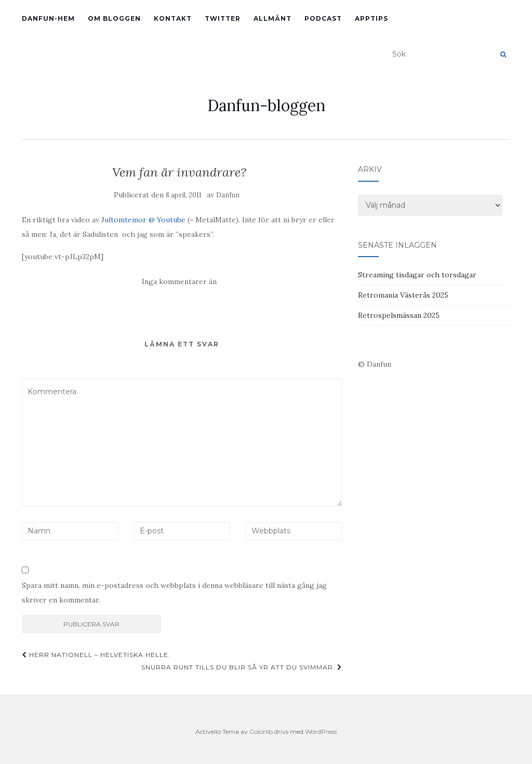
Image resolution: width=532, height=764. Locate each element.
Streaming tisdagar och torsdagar (417, 275)
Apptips (371, 18)
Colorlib (261, 732)
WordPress (321, 732)
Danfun (228, 195)
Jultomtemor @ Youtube (143, 220)
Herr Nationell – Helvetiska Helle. (96, 655)
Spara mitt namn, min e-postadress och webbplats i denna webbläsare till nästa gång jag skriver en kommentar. (174, 593)
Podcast (323, 18)
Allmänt (272, 18)
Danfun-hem (48, 18)
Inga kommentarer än (179, 282)
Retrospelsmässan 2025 (399, 315)
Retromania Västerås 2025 (403, 295)
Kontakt (173, 18)
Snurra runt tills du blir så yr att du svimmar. (242, 667)
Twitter (223, 18)
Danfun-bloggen (266, 105)
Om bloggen (114, 18)
